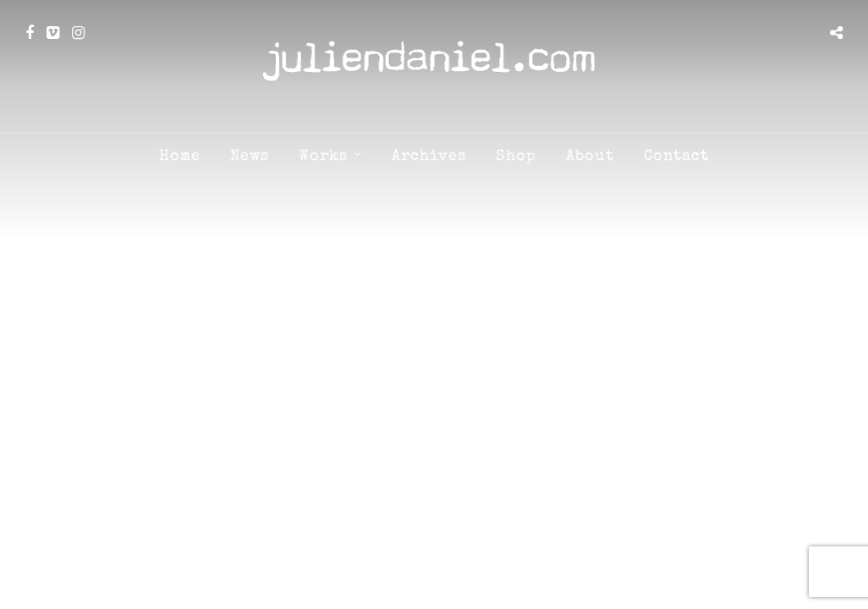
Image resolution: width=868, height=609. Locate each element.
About (590, 156)
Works (323, 156)
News (250, 156)
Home (180, 156)
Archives (429, 156)
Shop (516, 156)
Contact (676, 156)
